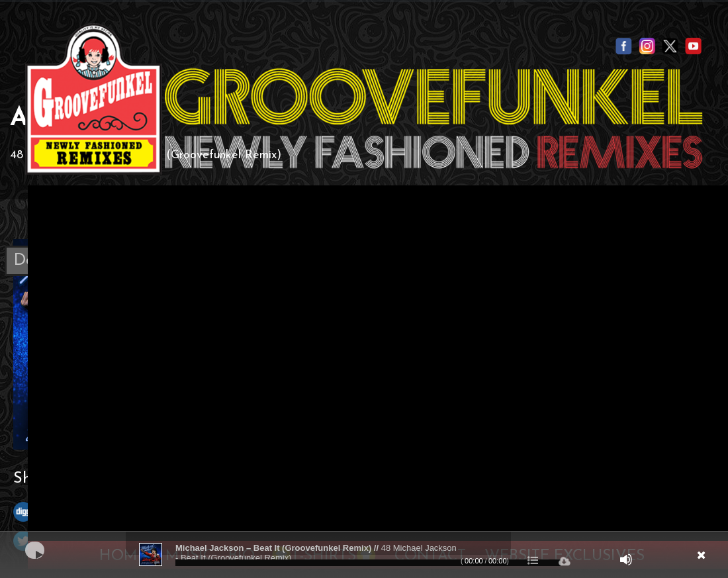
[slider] (368, 563)
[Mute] (626, 559)
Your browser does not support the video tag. (378, 361)
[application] (364, 555)
